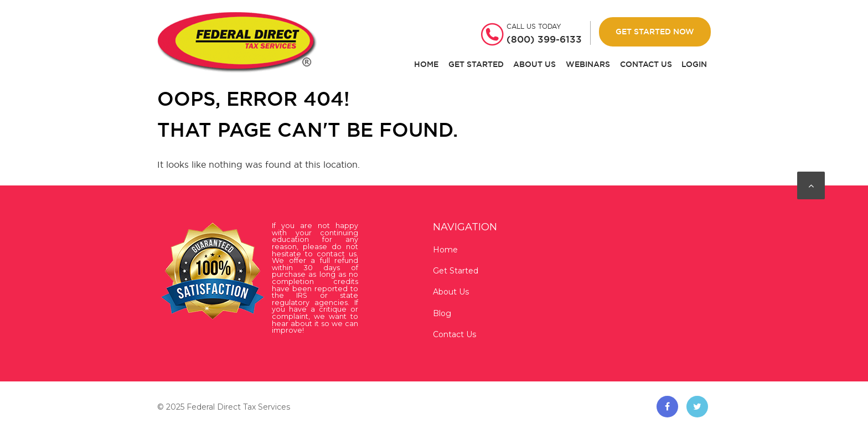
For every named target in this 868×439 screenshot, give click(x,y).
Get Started (476, 64)
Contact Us (646, 64)
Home (426, 64)
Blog (442, 313)
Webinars (588, 64)
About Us (534, 64)
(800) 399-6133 (544, 39)
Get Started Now (655, 32)
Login (694, 64)
